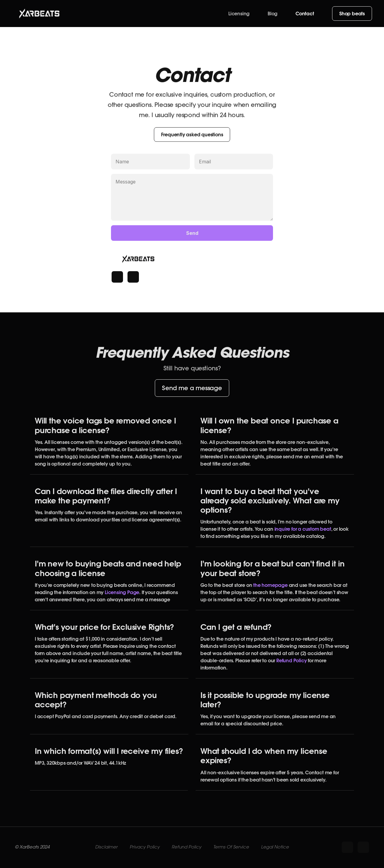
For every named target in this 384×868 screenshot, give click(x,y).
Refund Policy (291, 660)
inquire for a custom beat (303, 529)
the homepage (270, 585)
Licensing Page (122, 592)
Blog (273, 14)
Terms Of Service (231, 847)
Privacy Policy (145, 847)
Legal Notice (275, 847)
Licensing (239, 14)
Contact (305, 14)
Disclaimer (106, 847)
